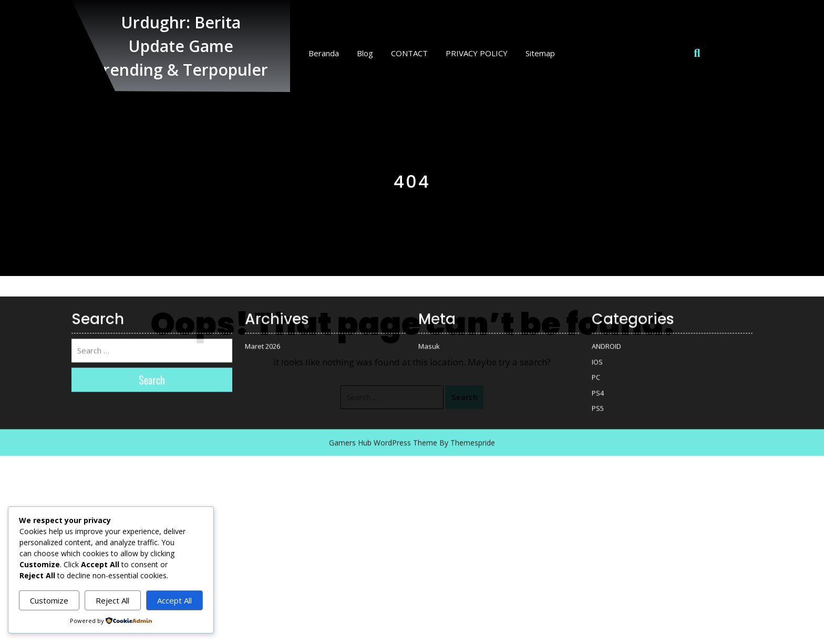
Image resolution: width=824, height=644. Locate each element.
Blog (365, 53)
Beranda (324, 53)
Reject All (112, 600)
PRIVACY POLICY (477, 53)
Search (465, 397)
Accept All (174, 600)
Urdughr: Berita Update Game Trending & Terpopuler (181, 46)
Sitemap (540, 53)
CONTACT (409, 53)
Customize (49, 600)
